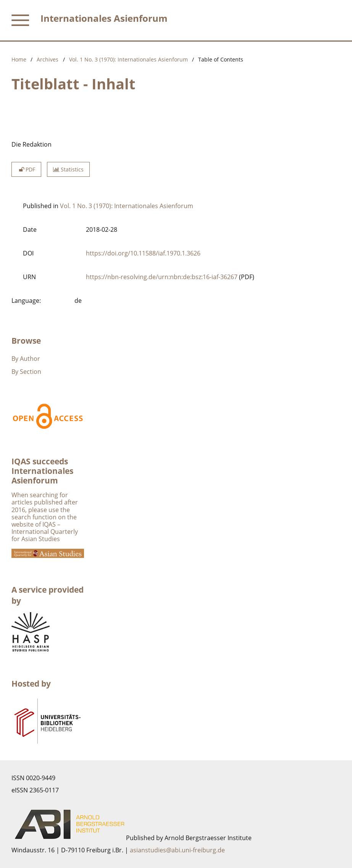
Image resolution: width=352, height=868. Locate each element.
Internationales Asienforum (104, 18)
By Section (26, 372)
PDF (26, 169)
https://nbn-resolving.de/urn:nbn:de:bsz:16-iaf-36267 (162, 277)
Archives (48, 59)
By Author (26, 359)
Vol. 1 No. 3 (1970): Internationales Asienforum (128, 59)
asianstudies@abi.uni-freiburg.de (177, 850)
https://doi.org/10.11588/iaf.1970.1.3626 (143, 253)
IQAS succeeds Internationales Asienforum (42, 471)
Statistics (68, 169)
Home (19, 59)
